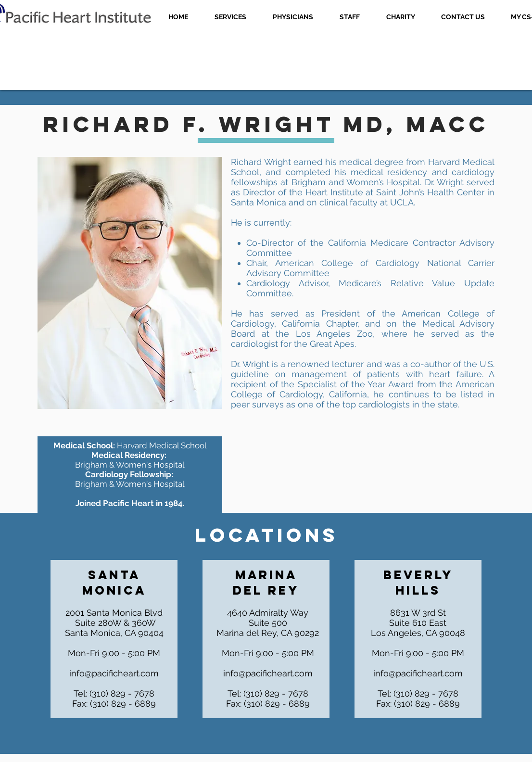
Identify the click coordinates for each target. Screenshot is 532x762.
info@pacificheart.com (114, 673)
